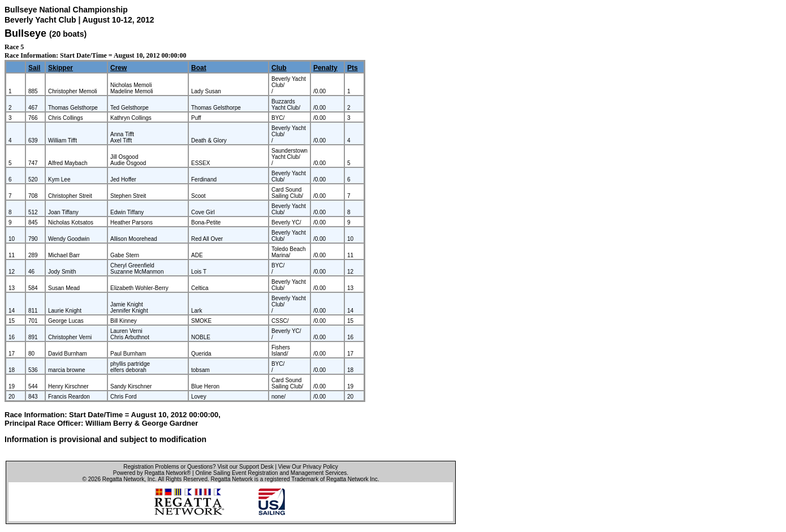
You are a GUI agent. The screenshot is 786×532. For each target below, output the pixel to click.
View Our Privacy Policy (308, 467)
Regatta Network (123, 479)
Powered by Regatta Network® (152, 473)
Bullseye (25, 33)
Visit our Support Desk (245, 467)
